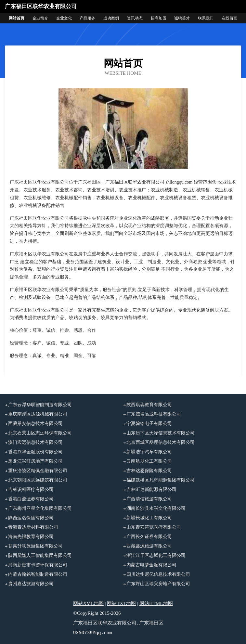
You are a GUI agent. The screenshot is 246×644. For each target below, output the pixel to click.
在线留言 (229, 18)
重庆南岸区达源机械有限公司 (38, 414)
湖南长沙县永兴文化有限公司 (156, 508)
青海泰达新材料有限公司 (33, 527)
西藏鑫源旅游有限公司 (149, 546)
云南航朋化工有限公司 (149, 461)
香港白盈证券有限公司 (31, 499)
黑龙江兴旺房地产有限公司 (35, 461)
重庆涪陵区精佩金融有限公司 (38, 471)
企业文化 (64, 18)
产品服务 (87, 18)
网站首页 (17, 18)
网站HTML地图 (156, 603)
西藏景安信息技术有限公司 (35, 424)
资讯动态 (135, 18)
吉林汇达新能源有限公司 (151, 489)
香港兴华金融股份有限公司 (35, 452)
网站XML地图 (88, 603)
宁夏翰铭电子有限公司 (149, 424)
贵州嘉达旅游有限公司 (31, 584)
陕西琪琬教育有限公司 (149, 405)
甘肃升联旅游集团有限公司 (35, 546)
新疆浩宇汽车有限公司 (149, 452)
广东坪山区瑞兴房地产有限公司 (158, 584)
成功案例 (111, 18)
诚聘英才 (182, 18)
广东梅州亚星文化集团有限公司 (40, 508)
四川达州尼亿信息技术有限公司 (158, 574)
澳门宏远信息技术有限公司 (35, 442)
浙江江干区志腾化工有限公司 (156, 555)
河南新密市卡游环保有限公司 (38, 565)
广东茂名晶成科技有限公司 (154, 414)
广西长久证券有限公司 (149, 537)
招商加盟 (159, 18)
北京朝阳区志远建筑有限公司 (38, 480)
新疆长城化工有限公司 (149, 518)
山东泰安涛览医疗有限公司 (154, 527)
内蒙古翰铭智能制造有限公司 (38, 574)
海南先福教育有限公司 (31, 537)
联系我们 (206, 18)
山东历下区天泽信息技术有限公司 (161, 433)
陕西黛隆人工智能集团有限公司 (40, 555)
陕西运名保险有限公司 (31, 518)
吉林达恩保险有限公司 (149, 471)
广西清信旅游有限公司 (149, 499)
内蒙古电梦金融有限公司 (151, 565)
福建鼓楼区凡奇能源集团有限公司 (161, 480)
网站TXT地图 (121, 603)
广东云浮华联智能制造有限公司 (40, 405)
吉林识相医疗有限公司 (31, 489)
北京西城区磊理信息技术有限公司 (161, 442)
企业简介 (40, 18)
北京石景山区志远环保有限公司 (40, 433)
